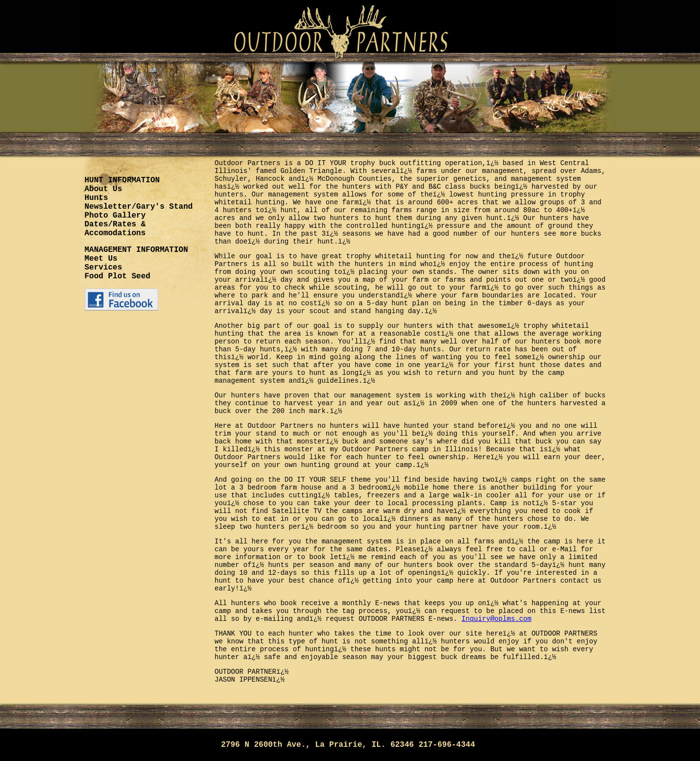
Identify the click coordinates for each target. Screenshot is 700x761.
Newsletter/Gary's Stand (139, 207)
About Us (104, 189)
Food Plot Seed (118, 276)
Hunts (97, 198)
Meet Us (101, 259)
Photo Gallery (115, 216)
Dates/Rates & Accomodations (115, 229)
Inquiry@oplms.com (496, 619)
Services (104, 268)
